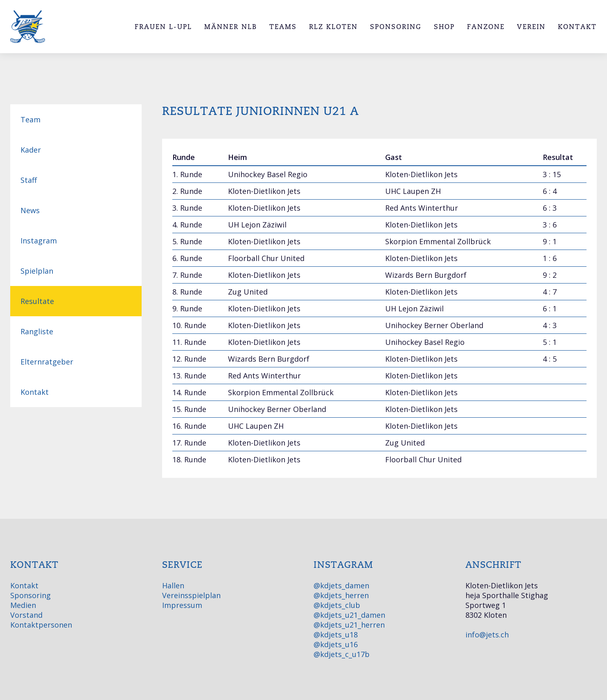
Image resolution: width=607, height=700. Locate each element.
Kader (31, 150)
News (30, 210)
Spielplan (37, 271)
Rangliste (37, 331)
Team (30, 119)
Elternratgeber (47, 362)
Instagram (39, 241)
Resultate (37, 301)
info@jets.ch (487, 635)
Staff (29, 180)
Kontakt (35, 392)
